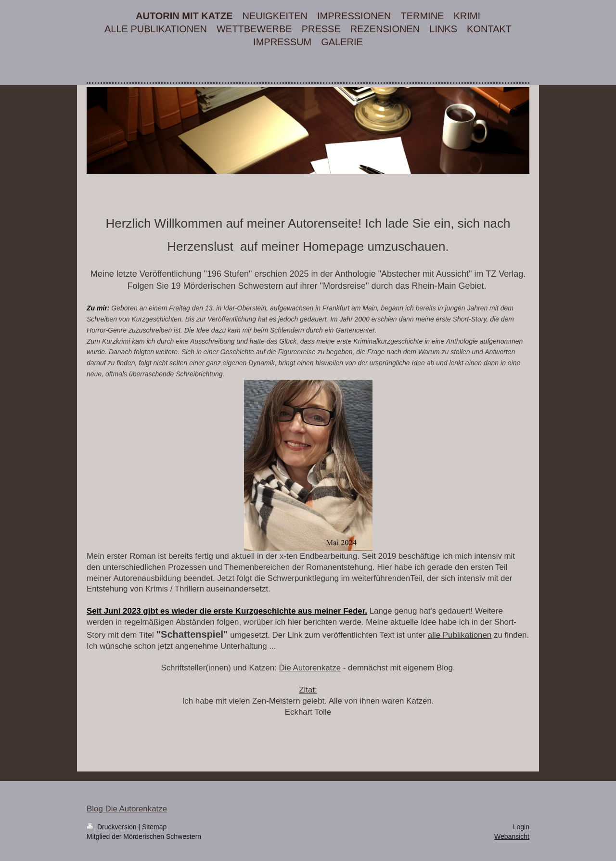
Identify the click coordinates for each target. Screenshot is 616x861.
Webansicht (512, 836)
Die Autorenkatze (310, 668)
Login (521, 827)
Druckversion (112, 827)
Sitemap (154, 827)
